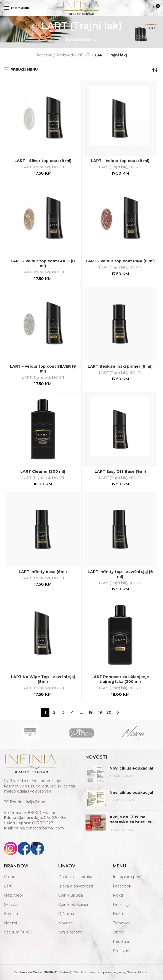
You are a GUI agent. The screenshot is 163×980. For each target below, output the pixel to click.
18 (91, 713)
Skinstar (11, 905)
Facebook (122, 886)
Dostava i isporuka (75, 877)
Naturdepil (14, 896)
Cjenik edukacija (73, 905)
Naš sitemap (70, 933)
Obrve (119, 933)
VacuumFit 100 (18, 933)
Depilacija (122, 905)
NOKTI (84, 55)
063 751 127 (43, 823)
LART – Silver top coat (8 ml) (43, 161)
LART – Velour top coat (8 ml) (120, 161)
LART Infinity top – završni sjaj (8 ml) (120, 574)
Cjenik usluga (71, 896)
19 (100, 713)
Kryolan (11, 914)
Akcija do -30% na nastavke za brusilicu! (132, 820)
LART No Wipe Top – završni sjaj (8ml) (43, 680)
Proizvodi (79, 40)
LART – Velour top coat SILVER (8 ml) (43, 369)
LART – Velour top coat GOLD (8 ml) (43, 263)
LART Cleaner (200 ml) (43, 472)
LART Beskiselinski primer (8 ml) (120, 366)
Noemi (10, 923)
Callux (9, 877)
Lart (8, 886)
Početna (44, 55)
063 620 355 (55, 818)
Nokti (118, 896)
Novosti (65, 923)
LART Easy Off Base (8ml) (120, 472)
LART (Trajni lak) (36, 167)
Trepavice (122, 923)
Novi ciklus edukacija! (131, 768)
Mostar (41, 973)
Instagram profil (128, 877)
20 (109, 713)
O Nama (66, 914)
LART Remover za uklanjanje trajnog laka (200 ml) (120, 680)
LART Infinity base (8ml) (43, 572)
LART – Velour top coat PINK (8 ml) (120, 263)
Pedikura (121, 942)
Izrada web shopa (94, 973)
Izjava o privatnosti (76, 886)
